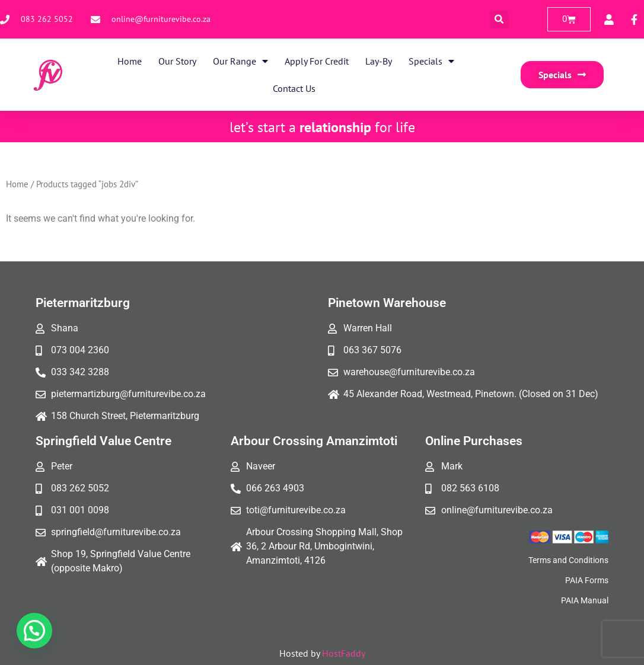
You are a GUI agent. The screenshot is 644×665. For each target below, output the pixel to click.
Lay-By (379, 61)
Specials (431, 61)
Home (130, 61)
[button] (499, 19)
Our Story (177, 61)
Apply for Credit (317, 61)
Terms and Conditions (568, 560)
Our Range (240, 61)
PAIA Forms (587, 580)
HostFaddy (344, 653)
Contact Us (294, 88)
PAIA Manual (585, 600)
